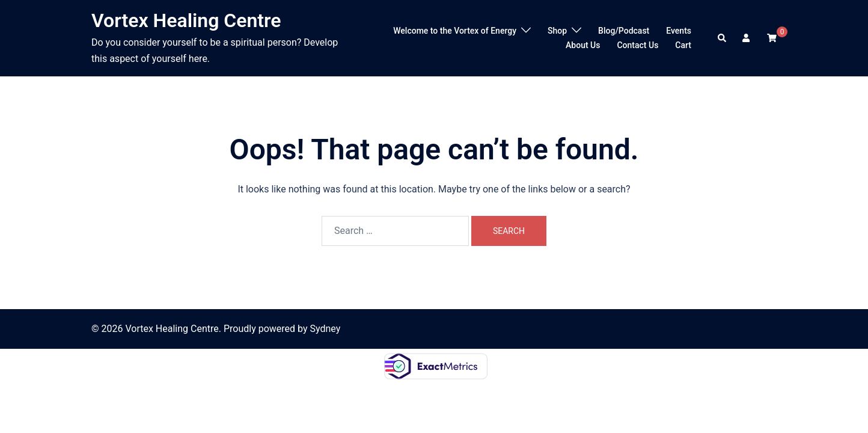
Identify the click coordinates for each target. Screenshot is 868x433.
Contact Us (637, 45)
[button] (723, 38)
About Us (583, 45)
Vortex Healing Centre (186, 20)
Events (679, 31)
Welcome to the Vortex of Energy (455, 31)
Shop (557, 31)
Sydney (325, 329)
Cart (683, 45)
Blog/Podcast (624, 31)
